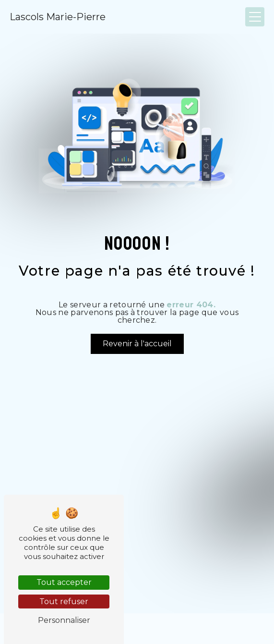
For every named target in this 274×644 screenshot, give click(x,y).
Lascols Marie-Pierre (58, 17)
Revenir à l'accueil (137, 344)
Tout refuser (64, 601)
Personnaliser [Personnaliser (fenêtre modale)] (64, 620)
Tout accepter (64, 582)
